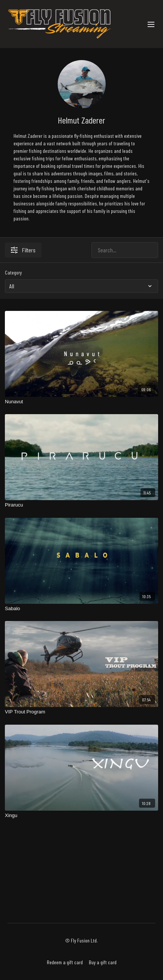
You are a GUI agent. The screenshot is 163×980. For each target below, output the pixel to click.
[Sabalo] (81, 609)
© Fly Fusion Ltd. (81, 941)
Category (13, 272)
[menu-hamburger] (151, 24)
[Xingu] (81, 816)
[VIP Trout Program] (81, 712)
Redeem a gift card (65, 962)
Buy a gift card (103, 962)
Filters (23, 250)
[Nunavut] (81, 402)
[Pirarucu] (81, 505)
